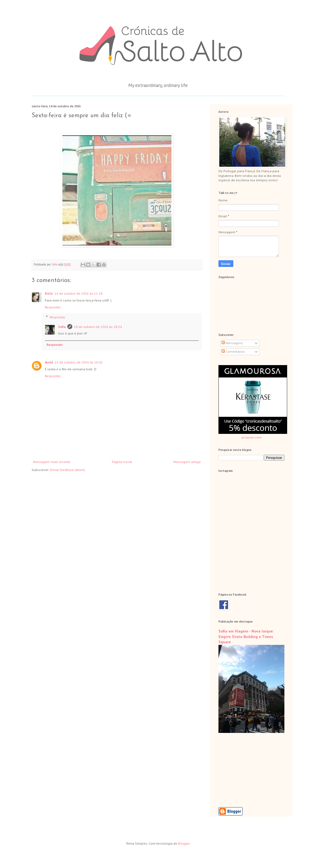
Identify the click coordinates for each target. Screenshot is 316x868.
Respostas (57, 317)
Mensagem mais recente (52, 462)
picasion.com (252, 437)
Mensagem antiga (187, 462)
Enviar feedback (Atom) (67, 470)
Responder (53, 307)
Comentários (233, 351)
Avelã (49, 362)
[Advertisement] (246, 770)
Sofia (62, 327)
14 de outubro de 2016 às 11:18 (78, 293)
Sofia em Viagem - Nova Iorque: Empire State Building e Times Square (246, 636)
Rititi (49, 293)
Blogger (184, 843)
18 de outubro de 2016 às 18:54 (98, 327)
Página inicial (122, 462)
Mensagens (232, 343)
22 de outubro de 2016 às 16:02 (79, 362)
